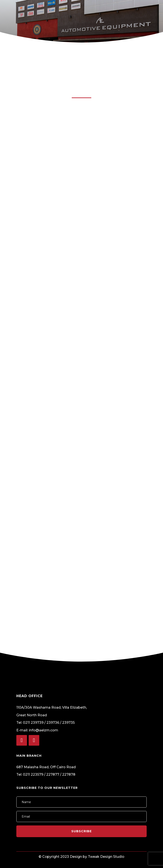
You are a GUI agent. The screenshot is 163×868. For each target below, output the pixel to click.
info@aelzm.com (44, 730)
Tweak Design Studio (106, 857)
